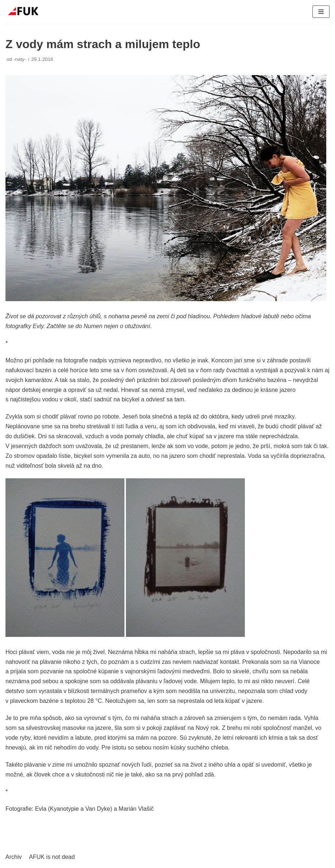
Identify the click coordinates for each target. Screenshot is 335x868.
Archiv (14, 857)
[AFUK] (27, 12)
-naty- (20, 59)
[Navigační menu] (321, 12)
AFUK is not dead (52, 857)
